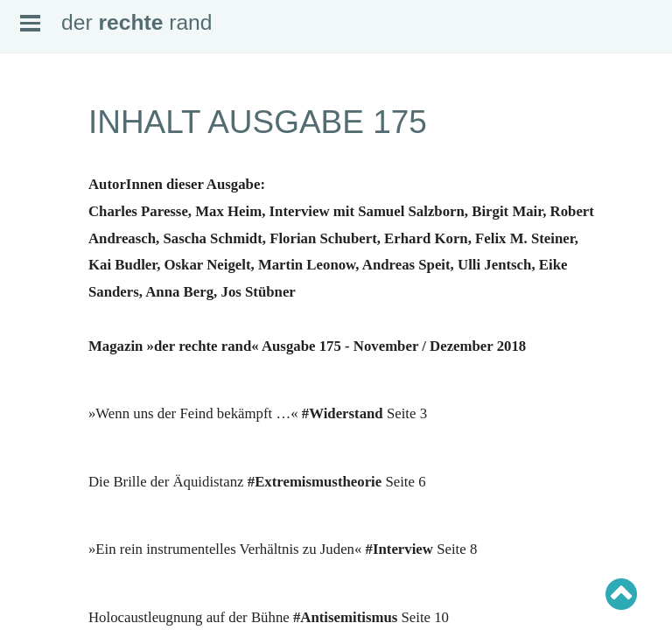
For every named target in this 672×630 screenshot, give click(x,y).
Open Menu (30, 23)
